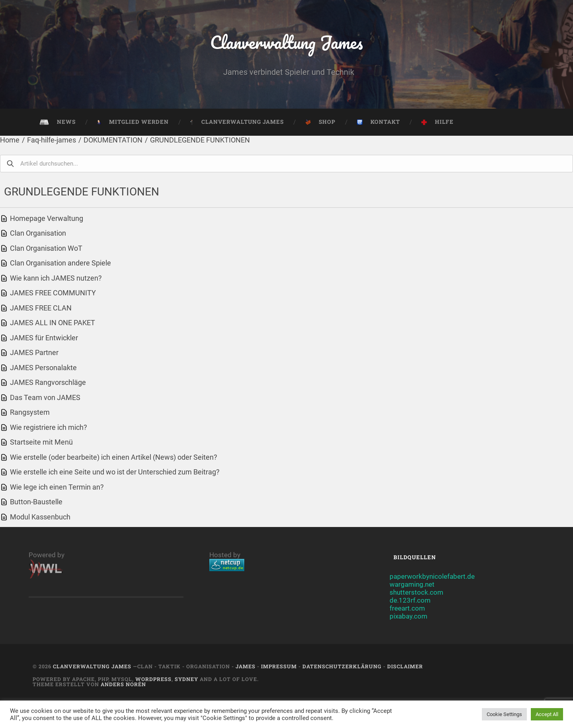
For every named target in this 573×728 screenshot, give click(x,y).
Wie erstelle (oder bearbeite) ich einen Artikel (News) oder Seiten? (114, 457)
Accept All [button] (547, 714)
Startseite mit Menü (41, 442)
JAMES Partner (34, 352)
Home (10, 140)
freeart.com (407, 608)
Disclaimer (405, 666)
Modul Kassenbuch (40, 517)
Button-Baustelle (36, 502)
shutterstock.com (416, 592)
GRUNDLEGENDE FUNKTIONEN (200, 140)
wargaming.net (412, 584)
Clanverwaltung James (287, 42)
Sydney (186, 679)
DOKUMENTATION (113, 140)
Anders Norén (123, 684)
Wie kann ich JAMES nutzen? (56, 278)
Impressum (279, 666)
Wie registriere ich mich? (49, 427)
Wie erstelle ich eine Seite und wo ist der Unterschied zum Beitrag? (115, 472)
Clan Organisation (38, 233)
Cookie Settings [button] (504, 714)
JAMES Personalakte (43, 368)
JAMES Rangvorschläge (48, 382)
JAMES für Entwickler (44, 338)
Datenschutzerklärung (342, 666)
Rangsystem (30, 412)
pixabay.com (408, 616)
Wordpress (153, 679)
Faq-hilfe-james (52, 140)
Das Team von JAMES (45, 397)
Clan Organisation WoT (46, 248)
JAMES (246, 666)
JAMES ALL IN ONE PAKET (53, 323)
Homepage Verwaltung (47, 218)
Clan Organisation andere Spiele (60, 263)
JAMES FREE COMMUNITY (53, 293)
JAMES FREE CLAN (41, 308)
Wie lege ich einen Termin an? (57, 487)
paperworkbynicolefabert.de (432, 576)
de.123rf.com (410, 600)
